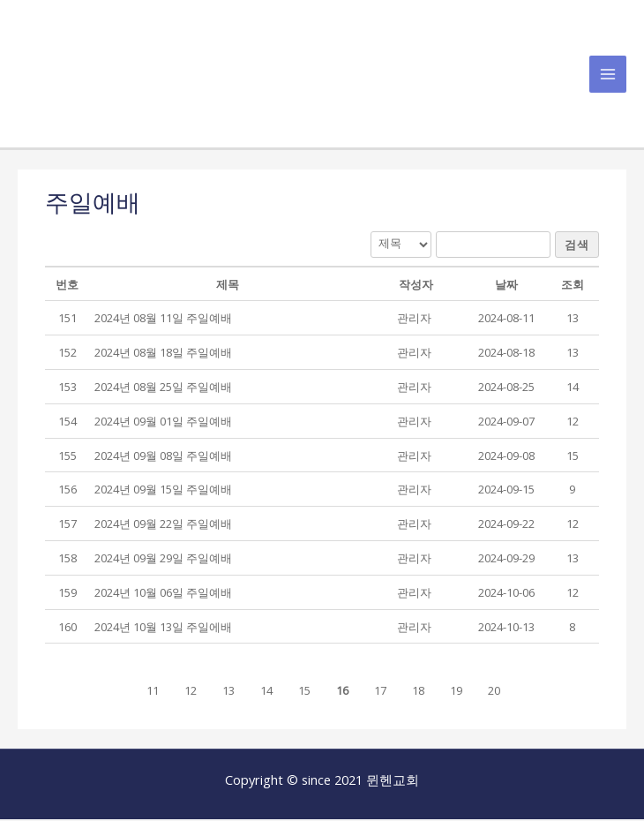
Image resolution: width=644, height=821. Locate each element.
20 (494, 692)
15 (304, 692)
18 (418, 692)
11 (153, 692)
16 (342, 692)
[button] (414, 320)
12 (191, 692)
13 (228, 692)
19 (456, 692)
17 (380, 692)
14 (266, 692)
